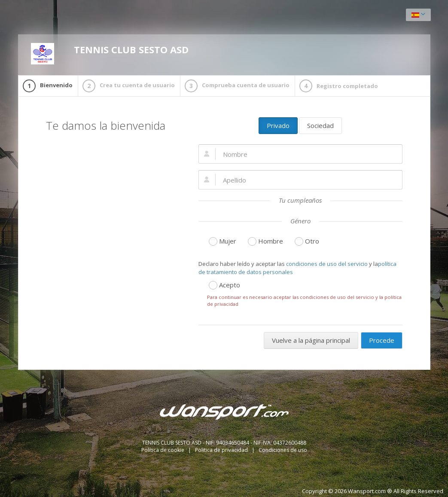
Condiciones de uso (283, 450)
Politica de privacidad (222, 450)
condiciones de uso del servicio (327, 264)
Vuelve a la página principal (311, 340)
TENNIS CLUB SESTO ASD (110, 54)
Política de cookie (163, 450)
